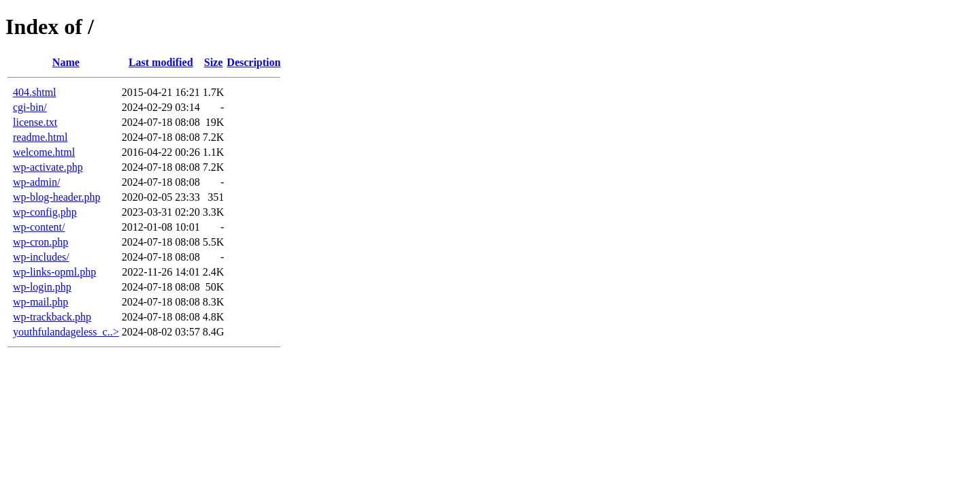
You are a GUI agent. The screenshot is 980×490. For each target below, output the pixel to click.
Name (66, 62)
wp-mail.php (40, 302)
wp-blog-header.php (56, 197)
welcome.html (44, 152)
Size (214, 62)
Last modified (161, 62)
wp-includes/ (41, 257)
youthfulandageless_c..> (66, 332)
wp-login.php (42, 287)
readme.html (40, 137)
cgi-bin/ (30, 107)
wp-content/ (39, 227)
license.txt (35, 122)
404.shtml (35, 92)
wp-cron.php (40, 242)
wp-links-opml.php (54, 272)
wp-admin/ (36, 182)
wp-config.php (45, 212)
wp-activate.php (48, 167)
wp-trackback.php (52, 317)
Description (254, 62)
